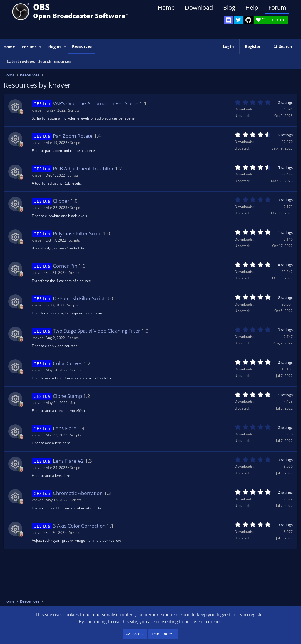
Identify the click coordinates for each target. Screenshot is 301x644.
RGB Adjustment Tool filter (83, 168)
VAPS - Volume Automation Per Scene (96, 103)
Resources (82, 46)
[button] (41, 47)
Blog (229, 7)
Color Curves (68, 363)
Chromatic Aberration (78, 493)
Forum (277, 7)
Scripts (74, 110)
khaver (37, 110)
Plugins (54, 47)
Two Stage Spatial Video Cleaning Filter (97, 331)
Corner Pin (65, 266)
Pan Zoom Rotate (73, 136)
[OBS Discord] (228, 20)
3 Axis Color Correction (79, 526)
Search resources (55, 61)
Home (166, 7)
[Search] (283, 47)
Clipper (61, 201)
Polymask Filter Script (77, 233)
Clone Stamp (67, 396)
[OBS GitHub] (248, 20)
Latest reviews (21, 61)
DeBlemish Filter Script (79, 298)
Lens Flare (65, 428)
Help (252, 7)
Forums (29, 47)
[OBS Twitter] (238, 20)
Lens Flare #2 (68, 461)
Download (199, 7)
